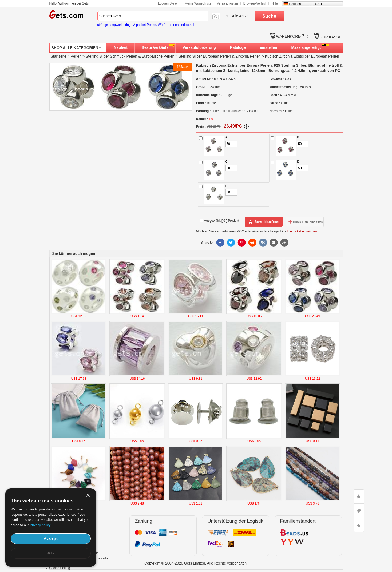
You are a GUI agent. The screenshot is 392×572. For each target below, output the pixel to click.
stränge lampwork (110, 25)
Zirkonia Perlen (248, 56)
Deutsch (295, 4)
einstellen (269, 47)
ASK (359, 511)
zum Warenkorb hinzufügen (264, 222)
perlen (174, 25)
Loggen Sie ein (169, 3)
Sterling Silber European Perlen (205, 56)
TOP (359, 525)
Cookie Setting (60, 568)
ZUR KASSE (331, 37)
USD (318, 4)
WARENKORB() (292, 36)
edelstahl (188, 25)
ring (128, 25)
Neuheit (121, 47)
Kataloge (238, 47)
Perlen (76, 56)
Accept (51, 538)
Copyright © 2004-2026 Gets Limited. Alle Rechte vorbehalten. (196, 563)
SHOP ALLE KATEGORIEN (75, 48)
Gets (66, 14)
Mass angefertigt (306, 47)
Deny (51, 553)
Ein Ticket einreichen (302, 231)
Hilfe (275, 3)
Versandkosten (227, 3)
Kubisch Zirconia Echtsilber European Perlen (302, 56)
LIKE (359, 496)
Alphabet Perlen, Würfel (150, 25)
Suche (269, 16)
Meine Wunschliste (198, 3)
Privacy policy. (41, 525)
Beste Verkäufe (155, 47)
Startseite (59, 56)
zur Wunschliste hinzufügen (305, 222)
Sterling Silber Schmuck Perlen (111, 56)
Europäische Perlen (158, 56)
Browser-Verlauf (255, 3)
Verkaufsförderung (199, 47)
